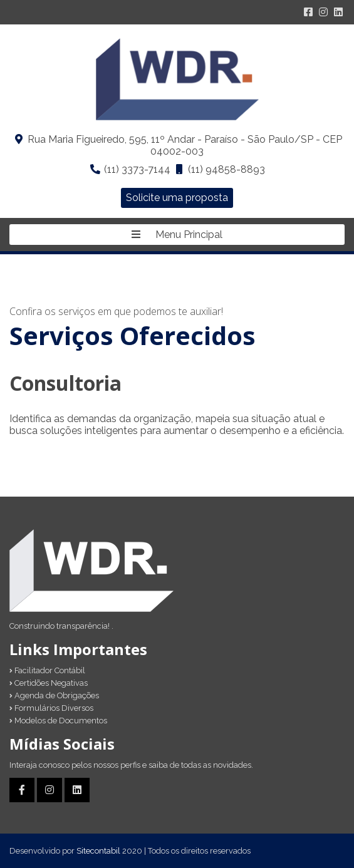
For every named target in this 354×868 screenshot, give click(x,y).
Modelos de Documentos (58, 721)
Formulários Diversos (51, 708)
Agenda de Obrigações (54, 695)
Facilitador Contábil (47, 670)
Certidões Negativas (49, 683)
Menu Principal (177, 235)
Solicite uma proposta (177, 198)
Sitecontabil (98, 851)
